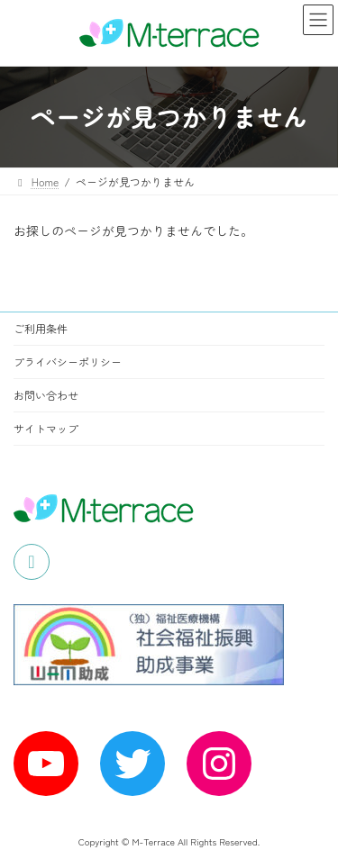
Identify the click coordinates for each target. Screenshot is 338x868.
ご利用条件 (41, 328)
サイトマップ (46, 428)
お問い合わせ (46, 395)
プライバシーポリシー (68, 362)
